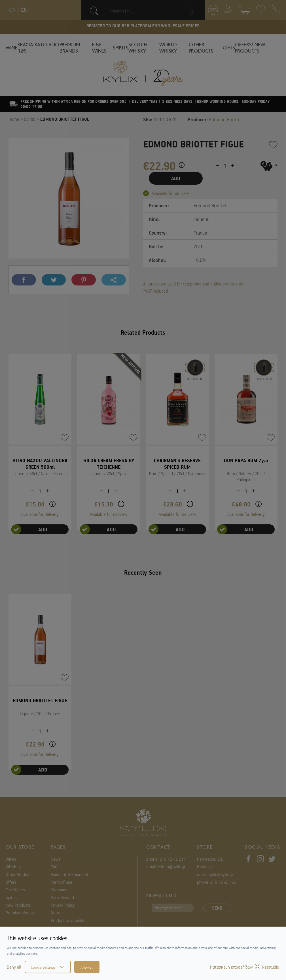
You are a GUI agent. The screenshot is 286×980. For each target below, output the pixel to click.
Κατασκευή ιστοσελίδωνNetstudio (245, 967)
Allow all (87, 967)
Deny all (14, 967)
